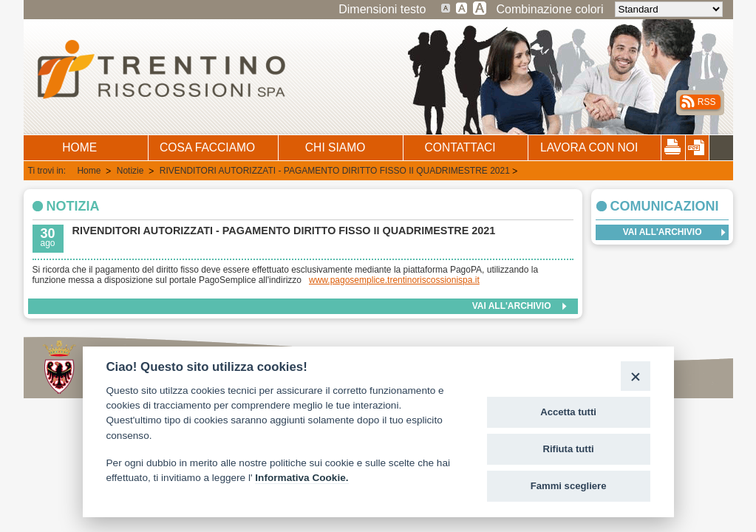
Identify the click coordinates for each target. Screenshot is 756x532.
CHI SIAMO (335, 147)
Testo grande (462, 7)
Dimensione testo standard (446, 7)
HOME (79, 147)
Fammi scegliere (569, 486)
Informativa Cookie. (302, 478)
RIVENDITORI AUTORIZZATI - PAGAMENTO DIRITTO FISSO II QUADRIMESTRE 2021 (335, 171)
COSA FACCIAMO (207, 147)
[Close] (635, 376)
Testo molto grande (480, 7)
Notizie (132, 171)
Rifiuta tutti (569, 449)
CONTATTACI (460, 147)
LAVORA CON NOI (589, 147)
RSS (707, 102)
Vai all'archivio (512, 306)
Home (90, 171)
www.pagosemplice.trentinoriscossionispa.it (394, 280)
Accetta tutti (568, 412)
